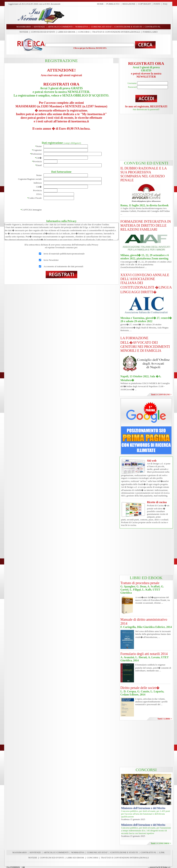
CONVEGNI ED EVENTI (43, 32)
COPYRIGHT (145, 4)
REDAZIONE (129, 4)
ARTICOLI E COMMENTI (56, 852)
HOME (100, 4)
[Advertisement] (119, 15)
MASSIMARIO (20, 852)
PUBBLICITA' (113, 4)
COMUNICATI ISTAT (97, 852)
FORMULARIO (150, 32)
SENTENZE (35, 852)
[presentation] (70, 210)
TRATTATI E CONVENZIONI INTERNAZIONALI (116, 32)
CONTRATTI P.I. (148, 852)
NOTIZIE (24, 32)
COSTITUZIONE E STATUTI (124, 852)
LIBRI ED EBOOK (67, 32)
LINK (162, 852)
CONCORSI (84, 32)
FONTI (157, 4)
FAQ (165, 4)
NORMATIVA (78, 852)
